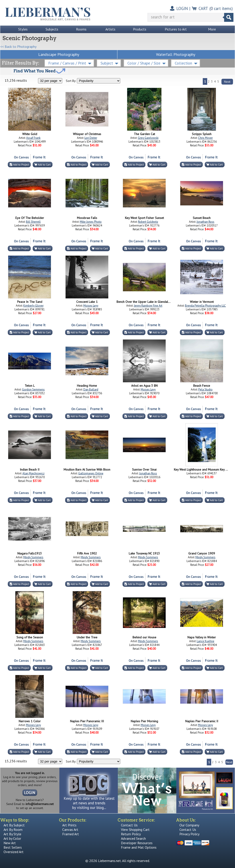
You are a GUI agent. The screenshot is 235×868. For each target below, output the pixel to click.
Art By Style (12, 834)
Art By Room (13, 830)
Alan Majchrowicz (33, 473)
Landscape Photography (59, 54)
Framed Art (71, 834)
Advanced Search (133, 838)
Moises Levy (91, 306)
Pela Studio (205, 389)
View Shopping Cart (135, 830)
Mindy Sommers (33, 557)
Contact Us (129, 825)
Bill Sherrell (33, 222)
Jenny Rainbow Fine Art (148, 306)
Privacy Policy (189, 834)
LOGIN (182, 8)
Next (227, 82)
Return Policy (131, 834)
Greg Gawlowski (148, 138)
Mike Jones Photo (91, 222)
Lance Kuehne (206, 641)
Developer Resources (137, 843)
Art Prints (69, 825)
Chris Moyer (205, 138)
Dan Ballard (91, 389)
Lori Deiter (91, 138)
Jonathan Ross (205, 222)
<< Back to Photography (18, 47)
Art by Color (12, 838)
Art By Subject (14, 825)
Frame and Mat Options (139, 847)
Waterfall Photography (176, 54)
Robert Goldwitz (148, 222)
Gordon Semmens (33, 389)
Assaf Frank (33, 138)
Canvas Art (70, 830)
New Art (10, 843)
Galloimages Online (91, 473)
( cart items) (221, 8)
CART (203, 8)
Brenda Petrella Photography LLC (205, 306)
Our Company (189, 825)
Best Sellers (13, 847)
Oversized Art (14, 852)
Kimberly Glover (33, 306)
